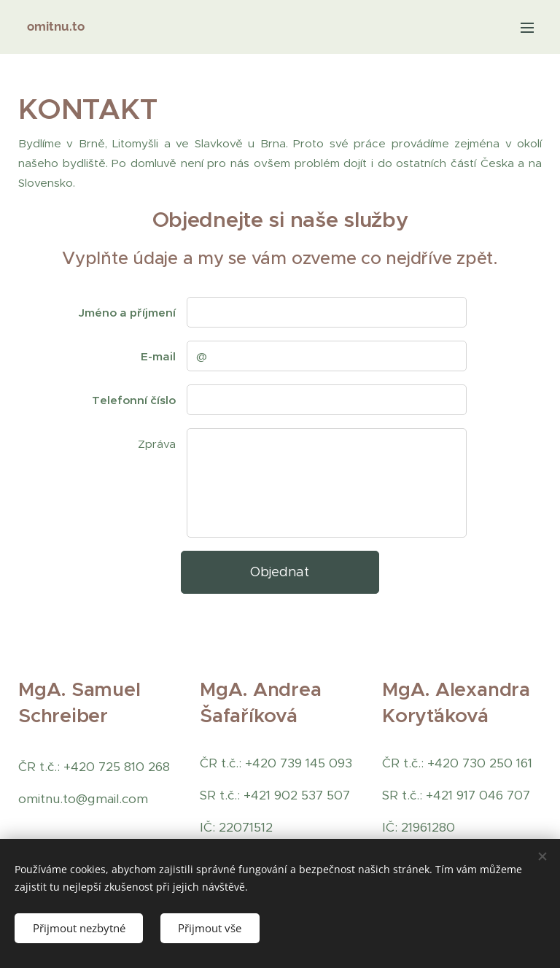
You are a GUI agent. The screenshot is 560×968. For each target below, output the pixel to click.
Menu (527, 28)
